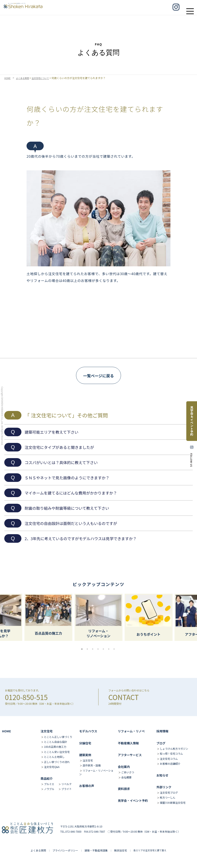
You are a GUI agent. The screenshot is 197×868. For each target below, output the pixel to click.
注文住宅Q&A (52, 767)
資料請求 (124, 789)
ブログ (161, 743)
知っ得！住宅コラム (171, 753)
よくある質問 (25, 78)
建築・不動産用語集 (96, 850)
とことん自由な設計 (56, 742)
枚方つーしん (167, 797)
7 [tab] (115, 649)
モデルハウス (88, 731)
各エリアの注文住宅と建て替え (150, 850)
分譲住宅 (85, 743)
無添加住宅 (121, 850)
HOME (8, 78)
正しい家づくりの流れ (57, 762)
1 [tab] (83, 649)
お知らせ (162, 775)
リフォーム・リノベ (131, 731)
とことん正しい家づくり (58, 737)
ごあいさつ (128, 772)
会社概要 (126, 777)
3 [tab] (94, 649)
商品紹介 (47, 778)
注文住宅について (45, 78)
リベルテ (67, 784)
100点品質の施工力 (55, 747)
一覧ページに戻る (98, 376)
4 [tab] (99, 649)
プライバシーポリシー (65, 850)
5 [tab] (104, 649)
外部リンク (164, 787)
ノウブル (49, 789)
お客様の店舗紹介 (170, 764)
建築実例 (85, 755)
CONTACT (124, 697)
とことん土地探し (54, 757)
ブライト (67, 789)
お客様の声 (87, 786)
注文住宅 (47, 731)
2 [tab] (88, 649)
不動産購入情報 (128, 743)
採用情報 (162, 731)
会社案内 (124, 767)
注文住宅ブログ (169, 792)
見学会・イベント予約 (133, 801)
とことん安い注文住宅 (57, 752)
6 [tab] (110, 649)
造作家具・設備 (92, 765)
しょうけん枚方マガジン (174, 749)
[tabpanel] (98, 617)
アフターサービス (130, 755)
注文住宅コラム (169, 759)
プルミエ (49, 784)
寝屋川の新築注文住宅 (173, 803)
